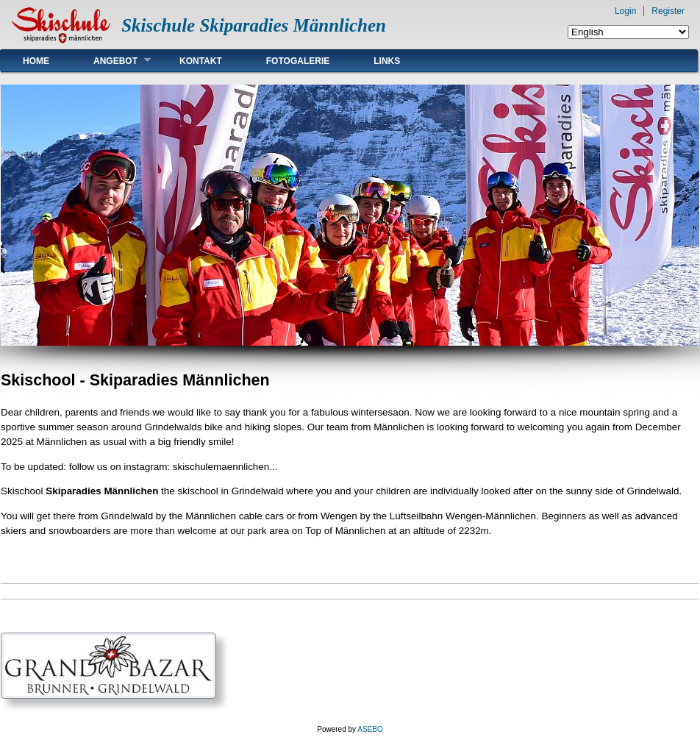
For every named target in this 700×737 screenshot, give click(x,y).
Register (668, 11)
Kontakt (201, 61)
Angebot (111, 61)
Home (36, 61)
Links (387, 61)
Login (625, 11)
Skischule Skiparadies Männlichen (254, 25)
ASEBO (370, 729)
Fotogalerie (298, 61)
